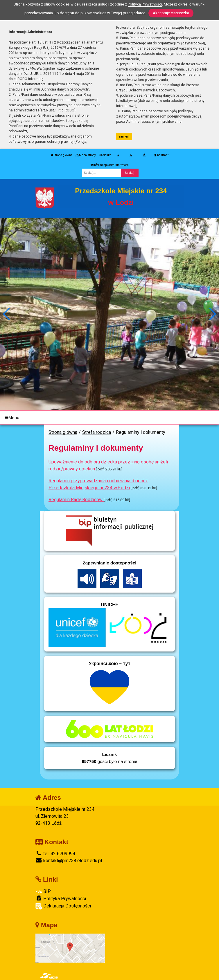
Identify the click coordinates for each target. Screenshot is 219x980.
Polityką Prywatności (145, 4)
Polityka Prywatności (61, 898)
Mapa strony (86, 155)
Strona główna (62, 155)
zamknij (124, 137)
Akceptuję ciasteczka (171, 13)
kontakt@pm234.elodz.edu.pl (69, 861)
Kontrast (161, 155)
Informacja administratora (110, 165)
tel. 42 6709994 (55, 854)
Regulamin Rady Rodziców (76, 500)
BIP (43, 891)
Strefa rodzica (97, 432)
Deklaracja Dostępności (63, 906)
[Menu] (109, 417)
